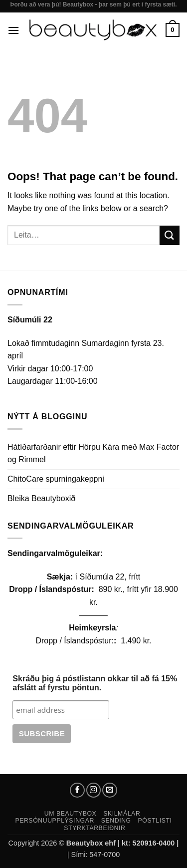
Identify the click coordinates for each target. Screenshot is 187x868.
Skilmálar (122, 814)
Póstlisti (155, 821)
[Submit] (170, 235)
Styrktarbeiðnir (94, 828)
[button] (13, 30)
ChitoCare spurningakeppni (56, 479)
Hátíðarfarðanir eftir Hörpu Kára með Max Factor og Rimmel (93, 453)
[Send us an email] (110, 790)
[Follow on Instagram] (94, 790)
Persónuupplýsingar (55, 821)
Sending (116, 821)
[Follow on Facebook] (77, 790)
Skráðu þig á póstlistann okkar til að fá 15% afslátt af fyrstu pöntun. (95, 683)
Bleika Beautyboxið (41, 498)
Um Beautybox (71, 814)
